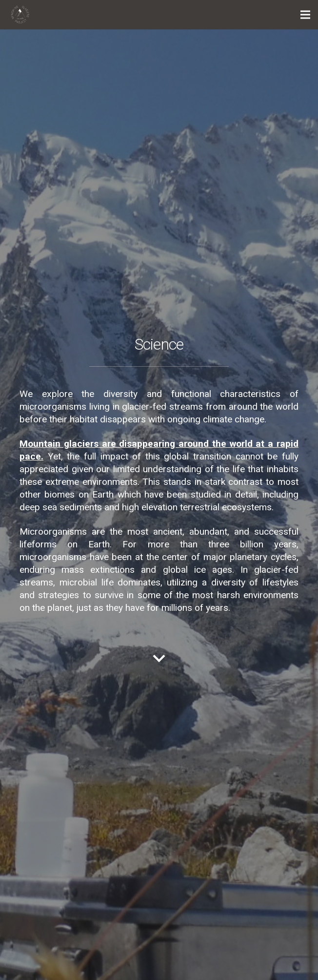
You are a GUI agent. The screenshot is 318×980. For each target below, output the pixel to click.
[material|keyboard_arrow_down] (159, 660)
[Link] (20, 15)
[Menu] (305, 15)
